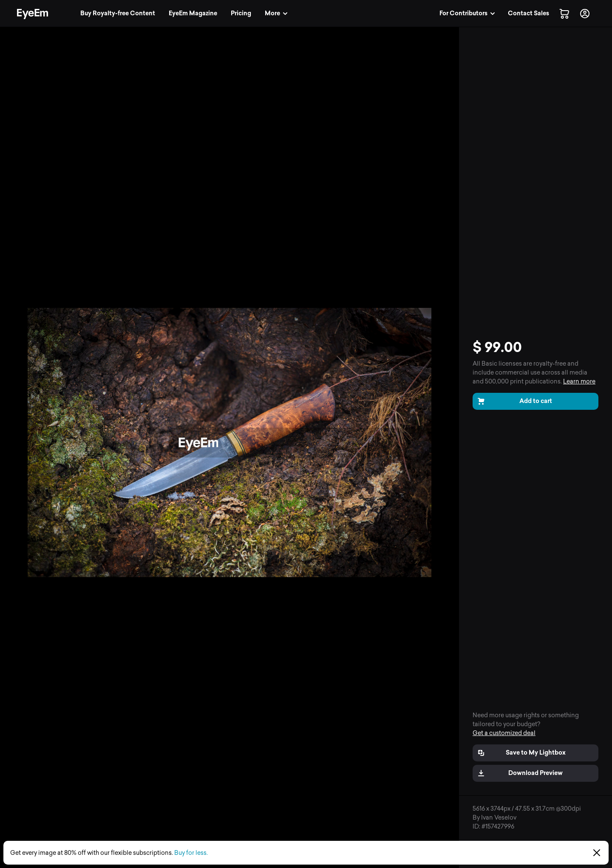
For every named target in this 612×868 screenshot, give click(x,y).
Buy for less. (191, 853)
